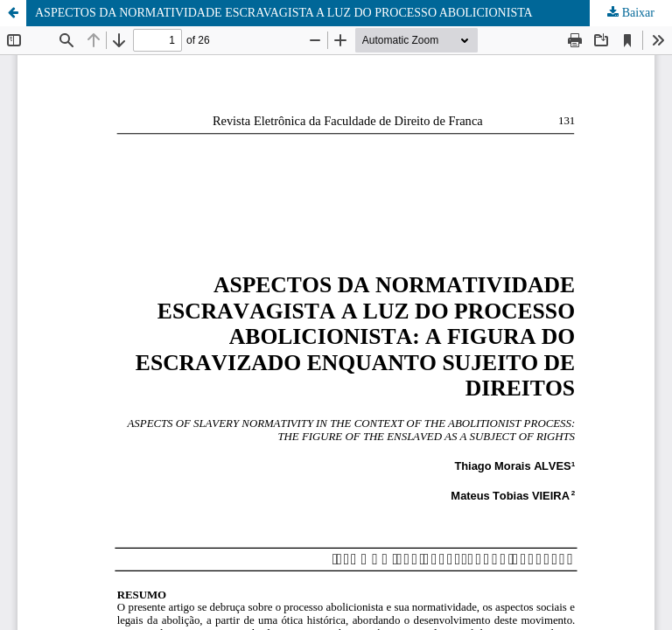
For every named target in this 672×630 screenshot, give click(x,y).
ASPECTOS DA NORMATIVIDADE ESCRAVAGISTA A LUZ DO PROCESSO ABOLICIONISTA (284, 13)
